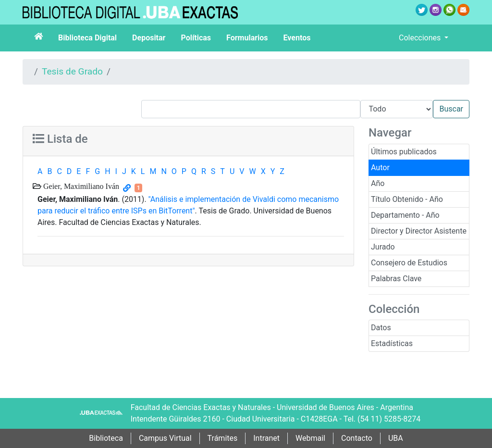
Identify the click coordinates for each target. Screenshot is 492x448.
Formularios (247, 38)
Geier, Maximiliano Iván (80, 186)
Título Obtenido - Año (407, 199)
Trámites (223, 438)
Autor (380, 168)
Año (378, 183)
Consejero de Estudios (409, 263)
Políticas (196, 38)
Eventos (297, 38)
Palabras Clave (396, 279)
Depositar (149, 38)
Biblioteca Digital (87, 38)
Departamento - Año (405, 215)
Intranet (266, 438)
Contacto (357, 438)
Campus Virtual (165, 438)
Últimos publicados (404, 152)
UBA (396, 438)
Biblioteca (106, 438)
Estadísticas (392, 343)
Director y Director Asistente (419, 231)
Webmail (310, 438)
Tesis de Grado (72, 71)
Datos (381, 328)
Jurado (383, 247)
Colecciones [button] (421, 38)
